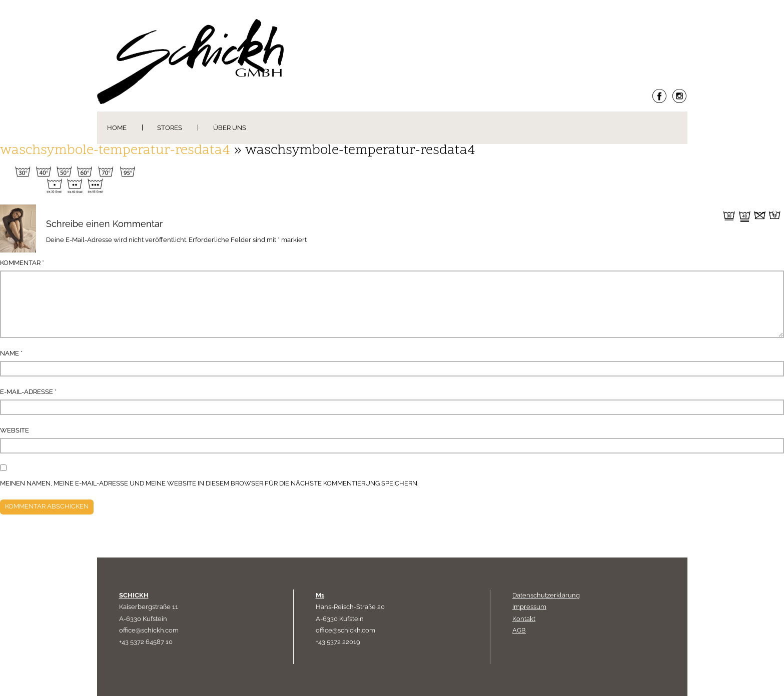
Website (15, 430)
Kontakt (524, 619)
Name (11, 353)
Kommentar (22, 263)
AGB (519, 630)
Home (117, 128)
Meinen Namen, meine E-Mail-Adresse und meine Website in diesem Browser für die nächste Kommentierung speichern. (209, 483)
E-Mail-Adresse (28, 392)
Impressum (529, 607)
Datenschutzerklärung (546, 595)
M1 (320, 595)
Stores (170, 128)
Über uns (230, 128)
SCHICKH (134, 595)
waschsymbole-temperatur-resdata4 (115, 151)
